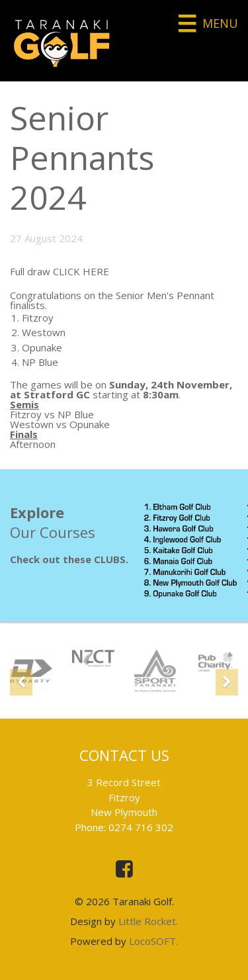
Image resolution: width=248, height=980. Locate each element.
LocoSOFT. (153, 941)
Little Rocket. (148, 921)
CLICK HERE (81, 271)
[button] (21, 681)
